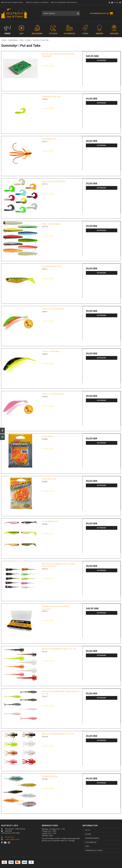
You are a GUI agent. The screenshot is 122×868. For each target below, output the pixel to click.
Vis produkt (102, 60)
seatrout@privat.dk (12, 839)
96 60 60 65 (8, 837)
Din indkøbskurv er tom (102, 13)
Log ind (115, 3)
